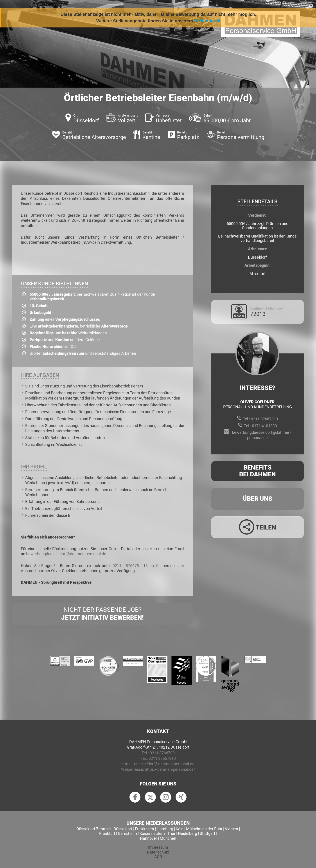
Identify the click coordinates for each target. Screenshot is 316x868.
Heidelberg (188, 833)
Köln (180, 829)
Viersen (232, 829)
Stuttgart (207, 833)
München (168, 838)
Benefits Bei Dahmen (258, 471)
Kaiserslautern (152, 833)
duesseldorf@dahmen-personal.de (164, 764)
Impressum (158, 847)
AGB (158, 857)
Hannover (149, 838)
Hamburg (165, 829)
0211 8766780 (162, 753)
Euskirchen (145, 829)
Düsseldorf (123, 829)
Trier (171, 833)
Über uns (258, 499)
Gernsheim (127, 833)
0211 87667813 (264, 419)
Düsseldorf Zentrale (94, 829)
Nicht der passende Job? (102, 614)
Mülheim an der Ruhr (204, 829)
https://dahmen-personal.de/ (170, 769)
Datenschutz (158, 852)
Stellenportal (207, 21)
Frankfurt (107, 833)
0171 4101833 (264, 426)
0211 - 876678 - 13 (130, 566)
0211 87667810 (162, 758)
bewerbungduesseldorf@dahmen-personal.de (66, 554)
